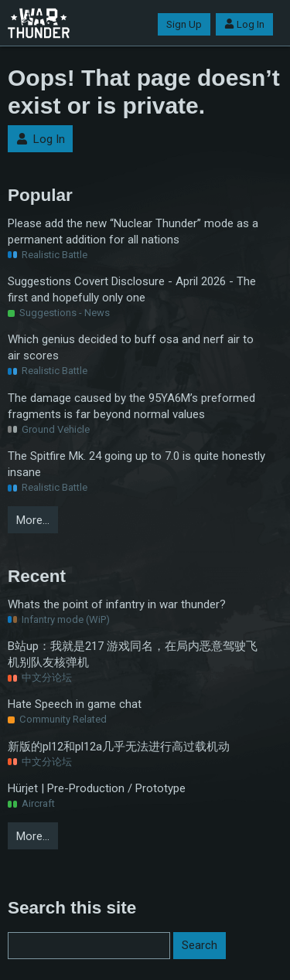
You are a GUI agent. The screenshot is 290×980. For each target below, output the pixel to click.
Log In (244, 24)
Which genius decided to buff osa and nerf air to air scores (131, 347)
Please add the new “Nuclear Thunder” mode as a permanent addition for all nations (133, 231)
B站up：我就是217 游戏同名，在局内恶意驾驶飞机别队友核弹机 (133, 654)
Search (200, 945)
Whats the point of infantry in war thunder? (117, 604)
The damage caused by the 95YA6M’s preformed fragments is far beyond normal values (131, 406)
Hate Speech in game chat (75, 704)
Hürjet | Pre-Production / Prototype (97, 788)
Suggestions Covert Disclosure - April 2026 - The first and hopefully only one (132, 289)
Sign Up (184, 24)
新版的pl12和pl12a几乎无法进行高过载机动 (119, 747)
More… (33, 520)
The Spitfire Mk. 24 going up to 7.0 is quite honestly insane (136, 464)
